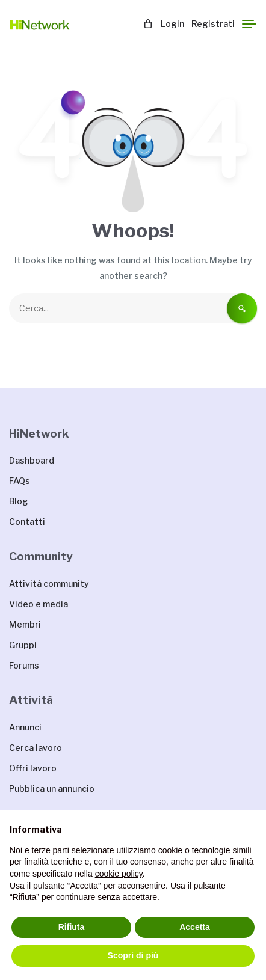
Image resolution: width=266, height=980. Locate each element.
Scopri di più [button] (133, 955)
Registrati (213, 24)
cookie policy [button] (119, 874)
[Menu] (249, 24)
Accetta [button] (195, 927)
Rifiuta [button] (72, 927)
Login (172, 24)
